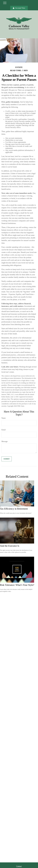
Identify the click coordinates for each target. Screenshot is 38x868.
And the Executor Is (10, 546)
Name (4, 418)
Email (4, 430)
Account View (19, 8)
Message (5, 441)
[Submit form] (7, 459)
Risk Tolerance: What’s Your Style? (17, 585)
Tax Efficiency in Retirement (14, 509)
